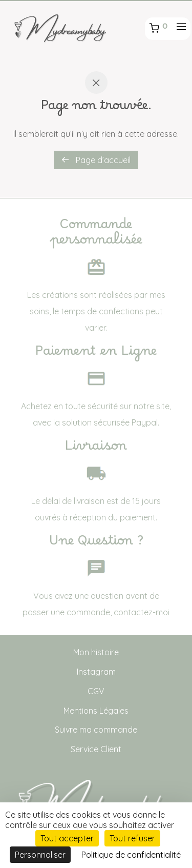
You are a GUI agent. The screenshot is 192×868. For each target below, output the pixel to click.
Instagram (96, 672)
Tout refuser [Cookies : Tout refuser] (132, 838)
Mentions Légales (96, 711)
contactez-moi (142, 612)
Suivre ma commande (96, 730)
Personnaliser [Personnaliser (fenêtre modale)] (40, 855)
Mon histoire (96, 652)
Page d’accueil (96, 160)
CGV (96, 691)
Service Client (96, 749)
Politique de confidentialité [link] (131, 855)
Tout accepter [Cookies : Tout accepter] (67, 838)
